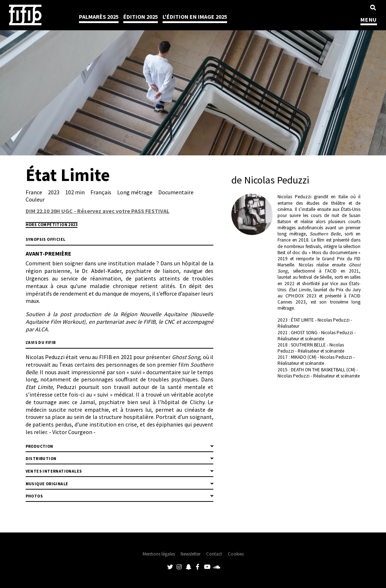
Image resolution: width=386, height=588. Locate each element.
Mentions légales (159, 554)
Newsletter (190, 554)
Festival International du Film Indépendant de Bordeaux (25, 15)
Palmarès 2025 (99, 17)
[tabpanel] (193, 78)
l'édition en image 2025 (195, 17)
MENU (369, 19)
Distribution (41, 459)
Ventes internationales (54, 471)
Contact (214, 554)
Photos (34, 496)
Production (39, 446)
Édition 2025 (141, 17)
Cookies (236, 554)
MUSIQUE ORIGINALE (47, 484)
